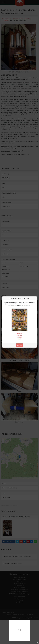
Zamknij (19, 345)
